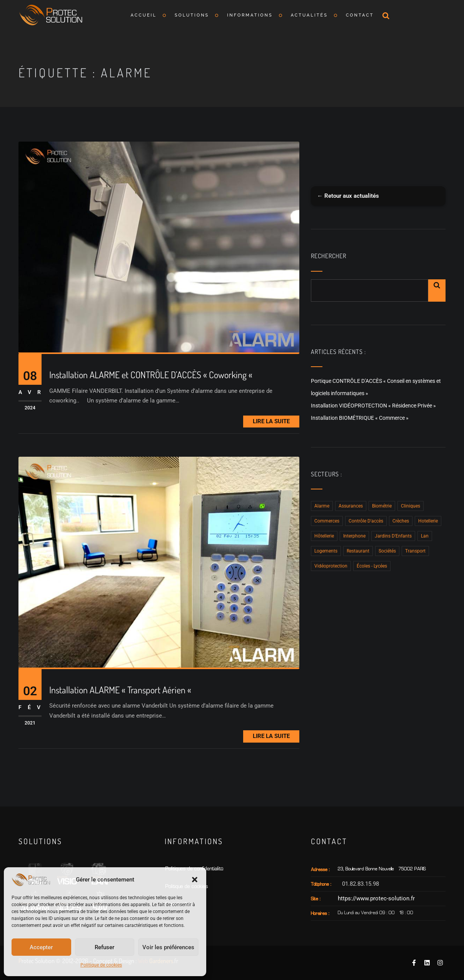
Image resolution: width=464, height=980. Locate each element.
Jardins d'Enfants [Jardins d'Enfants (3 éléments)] (393, 536)
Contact (360, 15)
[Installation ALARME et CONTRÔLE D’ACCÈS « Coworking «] (159, 247)
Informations (250, 15)
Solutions (192, 15)
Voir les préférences (168, 947)
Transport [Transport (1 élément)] (415, 551)
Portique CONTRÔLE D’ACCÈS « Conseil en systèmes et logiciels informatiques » (376, 387)
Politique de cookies (101, 965)
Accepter (41, 947)
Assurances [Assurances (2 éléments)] (351, 506)
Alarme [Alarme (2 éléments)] (322, 506)
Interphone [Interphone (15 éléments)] (354, 536)
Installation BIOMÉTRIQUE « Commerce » (360, 418)
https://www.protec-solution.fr (376, 898)
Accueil (144, 15)
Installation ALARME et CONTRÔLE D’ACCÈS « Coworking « (152, 375)
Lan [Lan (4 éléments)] (425, 536)
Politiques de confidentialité (194, 869)
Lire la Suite (271, 421)
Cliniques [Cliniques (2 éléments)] (411, 506)
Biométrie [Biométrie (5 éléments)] (382, 506)
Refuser (104, 947)
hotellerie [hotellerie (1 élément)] (428, 521)
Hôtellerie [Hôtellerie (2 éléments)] (324, 536)
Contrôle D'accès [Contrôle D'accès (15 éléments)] (366, 521)
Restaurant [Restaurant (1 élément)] (358, 551)
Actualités (309, 15)
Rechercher (329, 256)
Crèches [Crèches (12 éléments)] (401, 521)
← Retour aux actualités (348, 196)
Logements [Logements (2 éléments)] (326, 551)
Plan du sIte (178, 904)
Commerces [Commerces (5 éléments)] (327, 521)
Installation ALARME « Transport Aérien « (121, 690)
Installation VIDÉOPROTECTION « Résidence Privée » (373, 406)
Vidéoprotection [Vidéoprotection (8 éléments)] (331, 566)
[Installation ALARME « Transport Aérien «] (159, 562)
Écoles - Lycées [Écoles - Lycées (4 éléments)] (372, 566)
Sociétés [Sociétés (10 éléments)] (387, 551)
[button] (195, 880)
